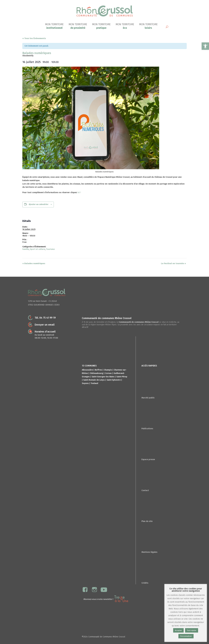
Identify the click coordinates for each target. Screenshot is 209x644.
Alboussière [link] (87, 370)
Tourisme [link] (50, 249)
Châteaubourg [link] (96, 373)
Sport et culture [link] (37, 249)
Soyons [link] (85, 383)
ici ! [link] (79, 192)
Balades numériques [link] (34, 263)
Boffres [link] (98, 370)
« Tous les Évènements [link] (34, 38)
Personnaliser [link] (186, 636)
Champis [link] (108, 370)
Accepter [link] (178, 630)
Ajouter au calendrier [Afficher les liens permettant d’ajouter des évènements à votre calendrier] (39, 204)
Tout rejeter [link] (192, 630)
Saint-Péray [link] (122, 377)
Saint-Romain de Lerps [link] (94, 380)
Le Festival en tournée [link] (173, 263)
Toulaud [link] (94, 383)
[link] (205, 46)
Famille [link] (26, 249)
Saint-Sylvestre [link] (114, 380)
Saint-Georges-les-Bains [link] (103, 377)
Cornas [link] (108, 373)
